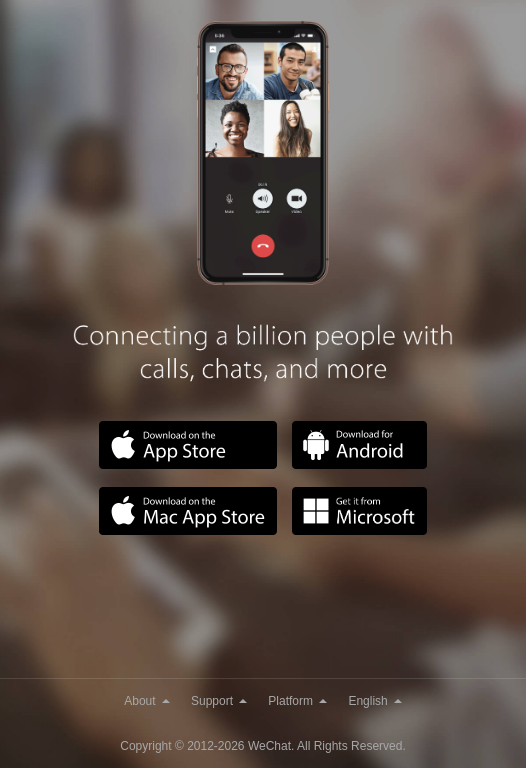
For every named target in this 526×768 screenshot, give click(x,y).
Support (219, 701)
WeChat (269, 746)
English (374, 701)
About (146, 701)
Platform (297, 701)
